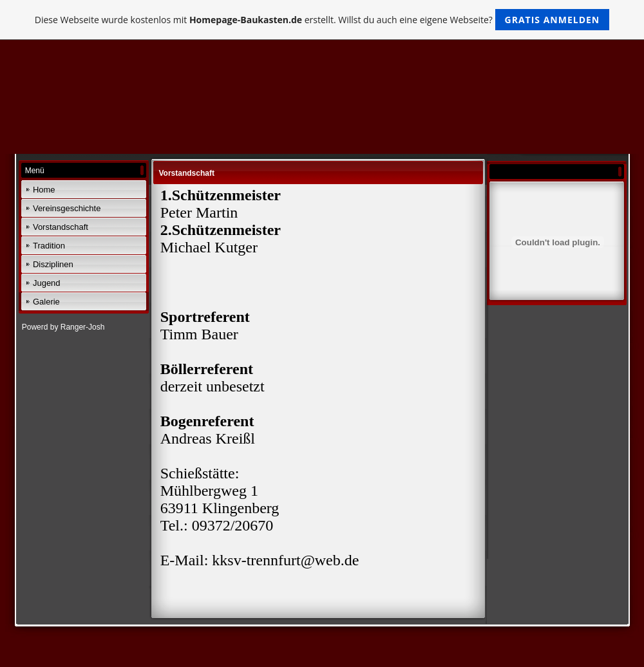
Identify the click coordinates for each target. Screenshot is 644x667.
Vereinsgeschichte (67, 208)
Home (44, 190)
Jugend (47, 283)
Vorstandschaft (61, 227)
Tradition (49, 246)
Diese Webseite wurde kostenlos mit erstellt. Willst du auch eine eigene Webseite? (322, 20)
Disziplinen (53, 264)
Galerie (46, 302)
